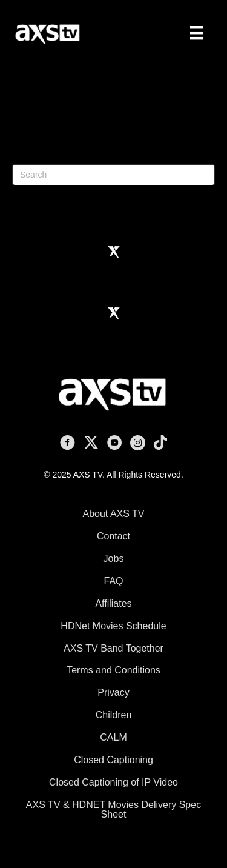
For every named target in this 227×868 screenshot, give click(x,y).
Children (114, 715)
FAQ (113, 581)
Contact (113, 536)
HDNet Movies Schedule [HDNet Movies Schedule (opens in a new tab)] (113, 626)
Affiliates (113, 603)
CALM (113, 737)
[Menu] (197, 33)
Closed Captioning (113, 760)
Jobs (114, 559)
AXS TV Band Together (113, 648)
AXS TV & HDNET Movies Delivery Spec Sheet (113, 810)
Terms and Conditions (113, 670)
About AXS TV (114, 514)
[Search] (113, 175)
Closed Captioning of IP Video (113, 782)
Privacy (113, 693)
